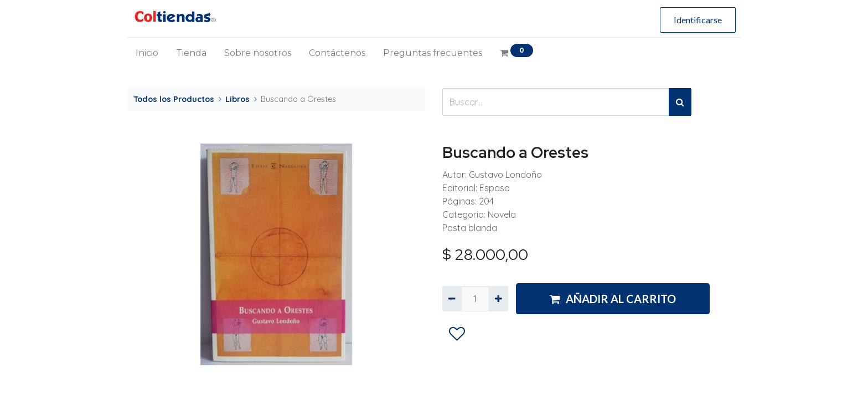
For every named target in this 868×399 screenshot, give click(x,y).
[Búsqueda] (680, 102)
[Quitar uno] (452, 299)
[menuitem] (147, 53)
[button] (457, 334)
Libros (237, 99)
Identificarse (698, 20)
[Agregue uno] (498, 299)
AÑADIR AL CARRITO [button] (613, 299)
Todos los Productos (174, 99)
